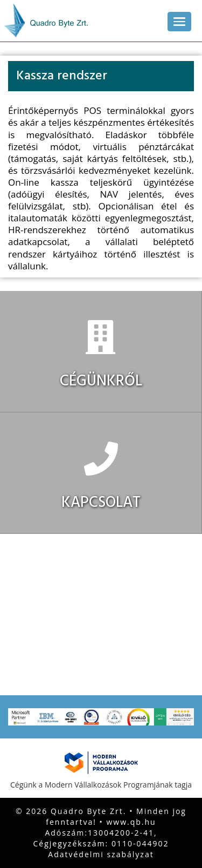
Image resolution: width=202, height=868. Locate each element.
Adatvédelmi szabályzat (101, 854)
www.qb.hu (131, 822)
